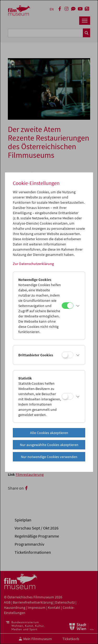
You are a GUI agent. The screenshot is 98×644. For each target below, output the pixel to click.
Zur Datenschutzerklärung (33, 264)
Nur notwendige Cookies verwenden (49, 457)
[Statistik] (68, 396)
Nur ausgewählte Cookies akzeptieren (49, 445)
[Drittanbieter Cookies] (68, 355)
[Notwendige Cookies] (68, 306)
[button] (78, 306)
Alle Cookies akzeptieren (49, 433)
